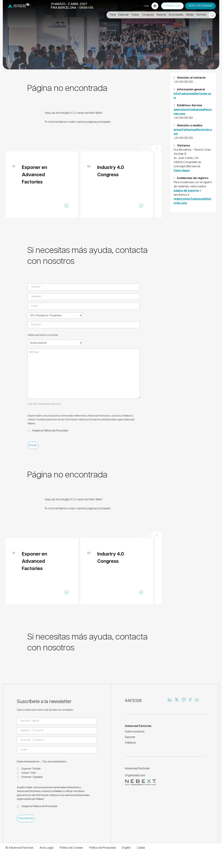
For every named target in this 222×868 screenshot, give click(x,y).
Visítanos (130, 743)
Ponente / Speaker (32, 777)
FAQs (146, 6)
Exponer (130, 737)
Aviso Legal (46, 848)
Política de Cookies (71, 848)
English (126, 848)
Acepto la (50, 431)
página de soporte (186, 191)
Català (141, 848)
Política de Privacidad (56, 431)
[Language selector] (155, 6)
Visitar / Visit (29, 773)
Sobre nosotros (135, 732)
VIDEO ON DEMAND (200, 6)
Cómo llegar (182, 171)
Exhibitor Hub (172, 6)
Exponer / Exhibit (31, 769)
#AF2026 (133, 701)
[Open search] (212, 15)
